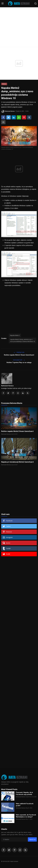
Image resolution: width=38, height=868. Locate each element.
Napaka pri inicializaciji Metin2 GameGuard (17, 462)
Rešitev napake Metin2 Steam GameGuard (19, 355)
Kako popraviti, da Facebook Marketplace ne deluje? (26, 816)
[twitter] (9, 850)
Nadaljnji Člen (19, 360)
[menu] (3, 4)
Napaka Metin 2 (15, 335)
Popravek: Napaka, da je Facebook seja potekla (24, 793)
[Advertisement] (19, 20)
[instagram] (20, 850)
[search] (35, 4)
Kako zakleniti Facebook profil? (25, 805)
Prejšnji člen (19, 352)
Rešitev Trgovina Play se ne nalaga (19, 362)
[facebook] (4, 850)
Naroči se (32, 839)
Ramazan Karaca (7, 386)
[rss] (25, 850)
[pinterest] (14, 850)
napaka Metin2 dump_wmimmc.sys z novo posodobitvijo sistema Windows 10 (22, 340)
